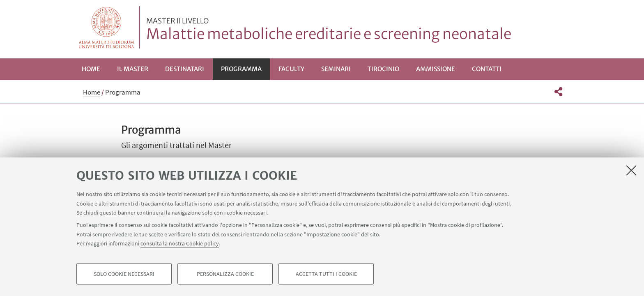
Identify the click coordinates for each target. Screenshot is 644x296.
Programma (241, 69)
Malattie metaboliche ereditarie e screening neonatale (329, 30)
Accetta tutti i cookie (326, 274)
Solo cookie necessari (124, 274)
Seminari (336, 69)
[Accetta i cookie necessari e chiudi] (631, 170)
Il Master (133, 69)
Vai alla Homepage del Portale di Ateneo (107, 27)
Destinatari (185, 69)
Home (91, 69)
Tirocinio (383, 69)
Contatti (487, 69)
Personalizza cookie (225, 274)
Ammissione (436, 69)
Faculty (291, 69)
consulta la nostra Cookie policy (180, 243)
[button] (558, 92)
